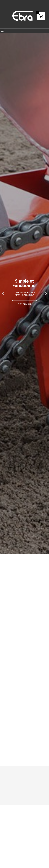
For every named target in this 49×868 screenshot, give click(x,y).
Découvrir (24, 304)
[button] (2, 31)
